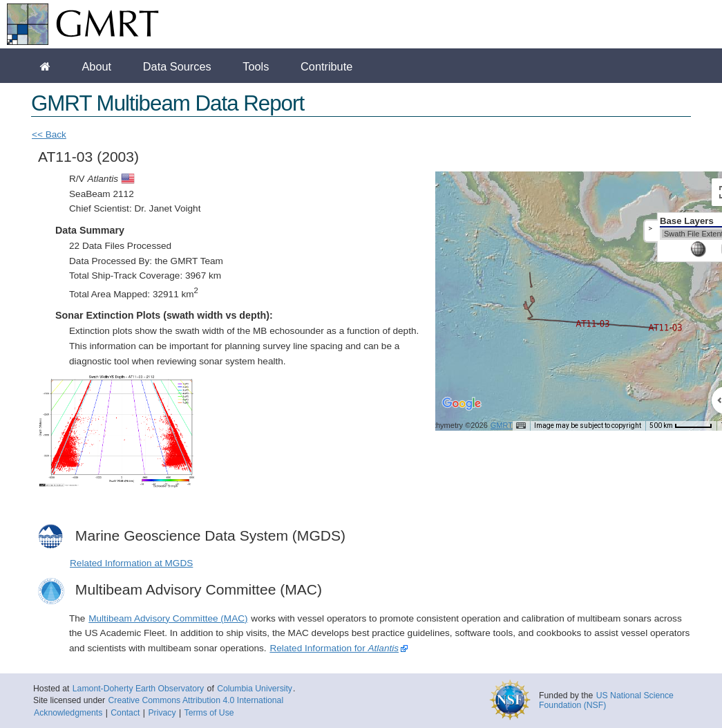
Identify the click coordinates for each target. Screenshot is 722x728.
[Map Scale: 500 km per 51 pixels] (681, 426)
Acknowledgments (68, 713)
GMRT (502, 425)
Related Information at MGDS (131, 563)
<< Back (49, 134)
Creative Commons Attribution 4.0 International (196, 700)
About (96, 66)
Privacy (162, 713)
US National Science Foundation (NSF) (606, 700)
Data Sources (177, 66)
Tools (256, 66)
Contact (125, 713)
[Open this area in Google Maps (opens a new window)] (462, 413)
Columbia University (255, 689)
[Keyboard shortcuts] (521, 426)
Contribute (326, 66)
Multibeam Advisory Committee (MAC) (168, 618)
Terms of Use (209, 713)
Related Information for (334, 648)
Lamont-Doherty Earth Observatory (138, 689)
